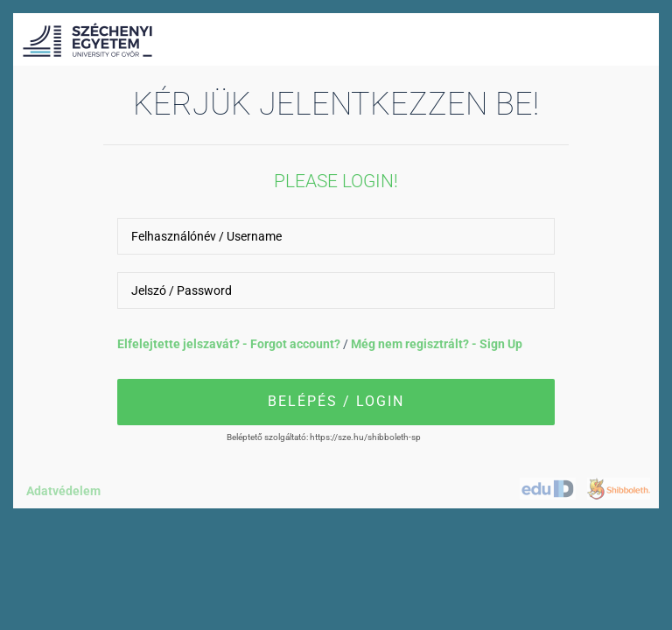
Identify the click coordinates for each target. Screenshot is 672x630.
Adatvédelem (63, 491)
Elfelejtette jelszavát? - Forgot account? (230, 344)
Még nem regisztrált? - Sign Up (437, 344)
